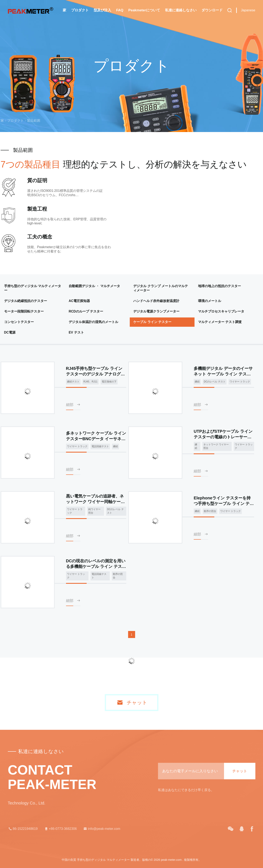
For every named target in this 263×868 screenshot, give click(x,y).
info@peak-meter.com (102, 829)
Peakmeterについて (144, 10)
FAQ (120, 10)
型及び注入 (102, 10)
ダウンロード (212, 10)
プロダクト (80, 10)
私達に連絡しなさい (181, 10)
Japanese (248, 10)
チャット (137, 703)
